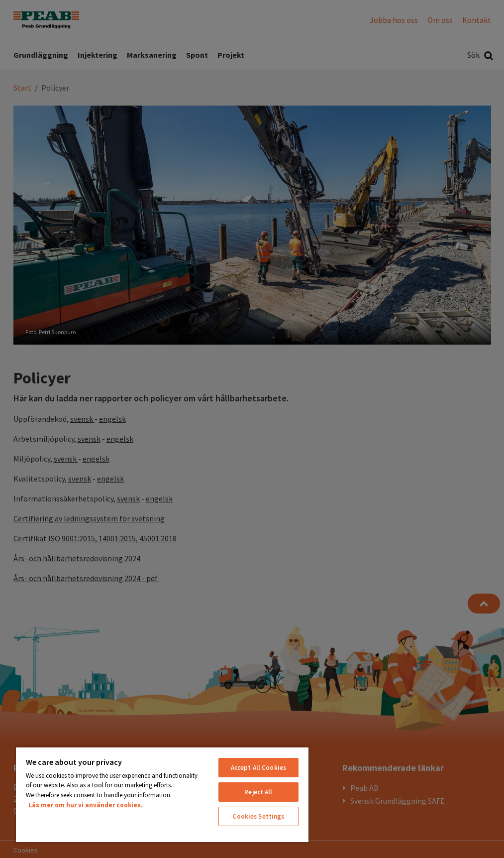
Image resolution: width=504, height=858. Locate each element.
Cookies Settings (258, 816)
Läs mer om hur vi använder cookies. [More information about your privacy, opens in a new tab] (86, 805)
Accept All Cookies (258, 768)
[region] (162, 794)
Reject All (258, 792)
